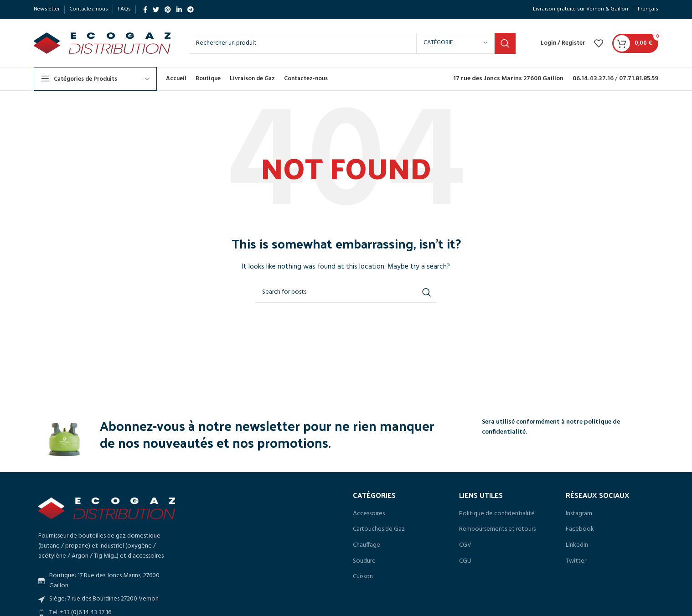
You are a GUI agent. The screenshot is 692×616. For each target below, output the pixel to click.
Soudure (364, 561)
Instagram (579, 514)
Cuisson (363, 577)
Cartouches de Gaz (379, 529)
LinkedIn (577, 545)
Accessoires (369, 514)
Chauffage (367, 545)
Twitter (576, 561)
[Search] (352, 43)
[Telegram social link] (191, 10)
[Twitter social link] (156, 10)
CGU (465, 561)
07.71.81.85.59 (639, 79)
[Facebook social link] (145, 10)
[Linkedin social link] (179, 10)
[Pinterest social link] (168, 10)
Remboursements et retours (497, 529)
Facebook (580, 529)
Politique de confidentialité (497, 514)
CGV (465, 545)
